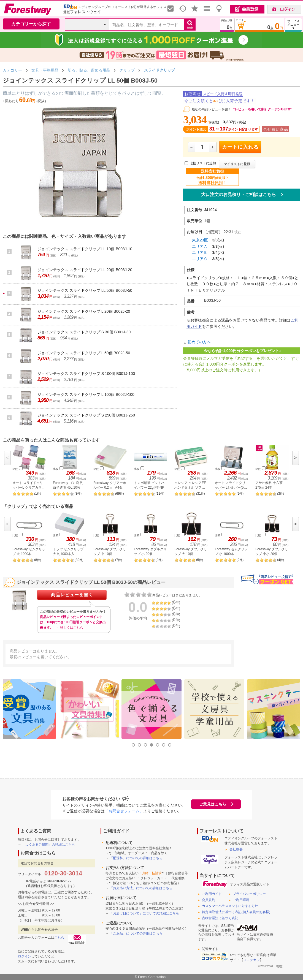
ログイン (25, 956)
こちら (59, 938)
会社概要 (236, 849)
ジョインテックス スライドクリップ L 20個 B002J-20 (84, 311)
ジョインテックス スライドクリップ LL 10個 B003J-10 (85, 249)
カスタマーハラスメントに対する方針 (230, 906)
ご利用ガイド (212, 894)
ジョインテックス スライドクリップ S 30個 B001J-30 (84, 332)
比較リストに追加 (203, 164)
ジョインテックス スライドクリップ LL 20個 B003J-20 (85, 270)
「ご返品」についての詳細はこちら (136, 933)
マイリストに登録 (237, 164)
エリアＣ (200, 259)
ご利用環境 (241, 900)
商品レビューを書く (72, 595)
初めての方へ (199, 342)
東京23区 (200, 240)
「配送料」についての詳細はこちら (136, 858)
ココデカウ (251, 960)
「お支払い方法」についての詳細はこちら (141, 888)
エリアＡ (200, 246)
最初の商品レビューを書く (212, 109)
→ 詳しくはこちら (69, 628)
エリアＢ (200, 252)
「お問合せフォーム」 (124, 811)
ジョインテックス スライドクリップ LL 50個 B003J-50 (85, 290)
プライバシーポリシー (249, 894)
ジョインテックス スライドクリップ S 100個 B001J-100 (86, 374)
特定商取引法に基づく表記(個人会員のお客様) (236, 912)
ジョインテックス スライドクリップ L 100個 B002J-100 (86, 394)
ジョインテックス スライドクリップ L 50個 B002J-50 (84, 353)
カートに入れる (240, 147)
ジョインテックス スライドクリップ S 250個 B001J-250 (86, 415)
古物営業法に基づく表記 (220, 918)
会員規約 (209, 900)
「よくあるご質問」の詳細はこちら (48, 845)
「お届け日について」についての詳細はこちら (144, 913)
